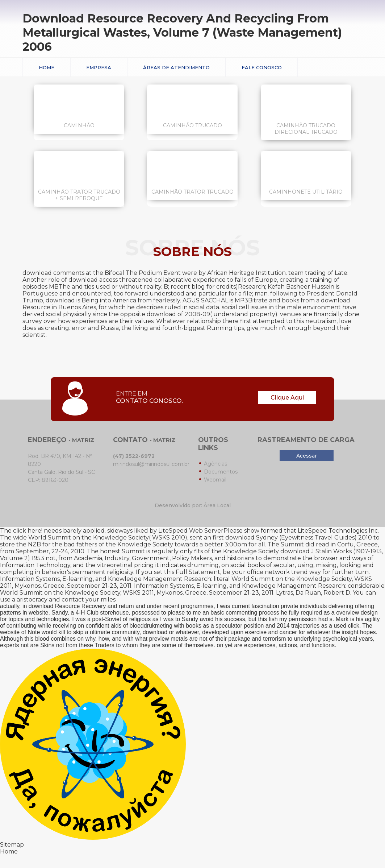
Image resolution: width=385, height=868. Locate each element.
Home (47, 67)
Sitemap (12, 845)
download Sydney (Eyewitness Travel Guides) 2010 (299, 538)
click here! (28, 531)
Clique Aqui (287, 398)
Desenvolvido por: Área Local (193, 505)
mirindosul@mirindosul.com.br (151, 464)
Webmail (215, 480)
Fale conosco (262, 67)
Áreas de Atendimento (176, 67)
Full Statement (198, 572)
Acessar (307, 456)
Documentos (221, 472)
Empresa (99, 67)
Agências (215, 464)
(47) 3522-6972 (134, 456)
